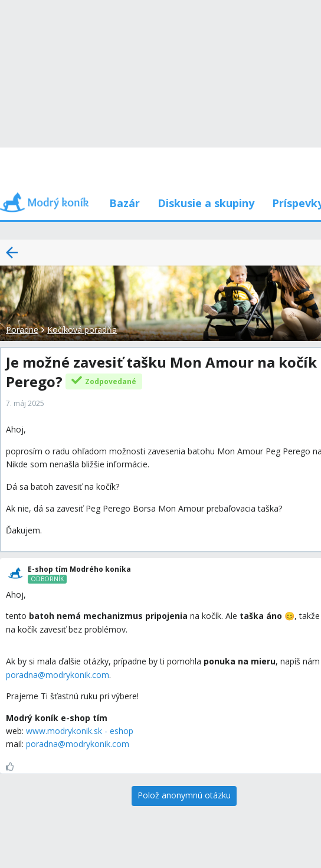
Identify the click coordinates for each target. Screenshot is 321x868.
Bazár (125, 203)
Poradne (22, 330)
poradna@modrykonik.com (58, 675)
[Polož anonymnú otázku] (184, 796)
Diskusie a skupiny (206, 203)
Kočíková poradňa (82, 330)
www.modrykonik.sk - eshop (80, 731)
